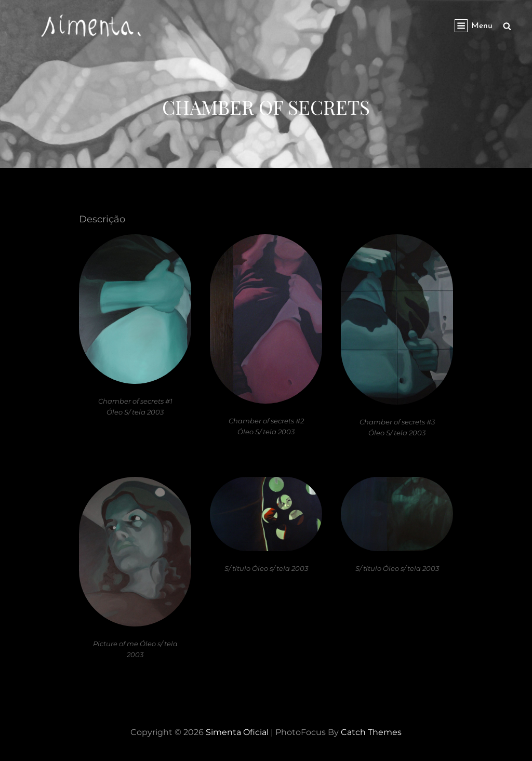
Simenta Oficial (237, 732)
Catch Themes (371, 732)
